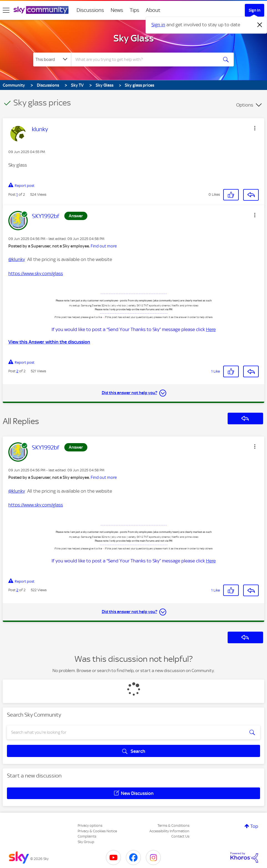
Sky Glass (134, 38)
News (117, 10)
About (153, 10)
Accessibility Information (169, 831)
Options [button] (245, 105)
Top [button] (254, 826)
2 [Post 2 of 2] (17, 371)
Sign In (255, 10)
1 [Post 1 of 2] (17, 194)
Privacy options (90, 826)
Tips (134, 10)
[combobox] (144, 60)
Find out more (104, 246)
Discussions (90, 10)
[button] (255, 128)
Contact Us (180, 836)
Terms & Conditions (173, 826)
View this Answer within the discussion (49, 342)
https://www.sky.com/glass (36, 273)
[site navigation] (6, 10)
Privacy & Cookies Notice (97, 831)
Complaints (87, 836)
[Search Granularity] (52, 60)
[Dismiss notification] (260, 25)
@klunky (17, 259)
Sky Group (86, 842)
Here (211, 329)
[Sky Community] (41, 10)
